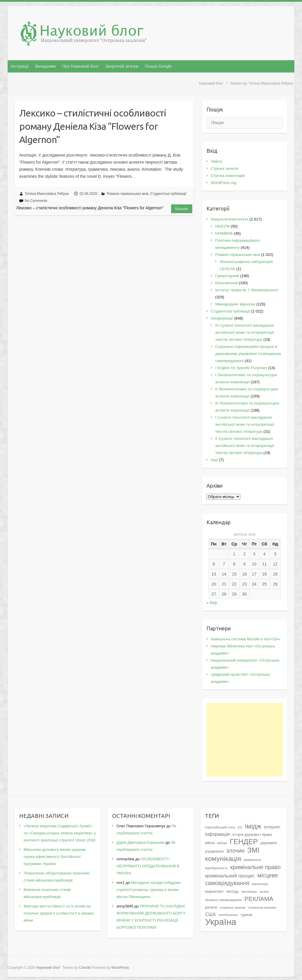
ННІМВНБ (224, 233)
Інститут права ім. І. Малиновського (247, 290)
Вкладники (45, 66)
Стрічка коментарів (228, 176)
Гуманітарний (227, 276)
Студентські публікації (168, 194)
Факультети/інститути (230, 219)
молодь (233, 892)
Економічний (226, 283)
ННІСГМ (223, 226)
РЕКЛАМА (259, 899)
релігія (211, 907)
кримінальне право (256, 867)
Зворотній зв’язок (122, 66)
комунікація (223, 859)
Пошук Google (158, 66)
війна (210, 843)
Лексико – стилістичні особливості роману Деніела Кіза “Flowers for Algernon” (93, 126)
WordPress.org (224, 183)
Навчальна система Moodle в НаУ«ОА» (246, 639)
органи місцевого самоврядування (237, 896)
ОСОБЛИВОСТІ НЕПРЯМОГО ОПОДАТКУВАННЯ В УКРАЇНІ (148, 866)
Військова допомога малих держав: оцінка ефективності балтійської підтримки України (55, 857)
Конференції (222, 318)
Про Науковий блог (81, 66)
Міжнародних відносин (235, 304)
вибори (222, 843)
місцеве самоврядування (241, 879)
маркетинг (214, 891)
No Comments (36, 201)
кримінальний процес (230, 876)
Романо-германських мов (127, 194)
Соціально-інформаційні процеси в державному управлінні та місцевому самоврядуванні (248, 354)
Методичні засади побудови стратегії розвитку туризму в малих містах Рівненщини (148, 890)
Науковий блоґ (211, 83)
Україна (221, 922)
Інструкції (20, 66)
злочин (235, 851)
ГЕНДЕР (244, 842)
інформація (217, 834)
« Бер (212, 603)
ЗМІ (253, 850)
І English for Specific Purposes (241, 368)
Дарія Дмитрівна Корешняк (140, 842)
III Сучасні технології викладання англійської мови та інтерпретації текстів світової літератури (245, 332)
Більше (182, 209)
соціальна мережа (262, 907)
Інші (214, 460)
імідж (253, 826)
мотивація (249, 892)
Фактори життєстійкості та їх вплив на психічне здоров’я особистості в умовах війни (59, 913)
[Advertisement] (245, 740)
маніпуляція (260, 884)
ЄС (240, 827)
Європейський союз (220, 827)
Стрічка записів (225, 168)
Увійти (216, 161)
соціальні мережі (233, 907)
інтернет (272, 827)
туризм (246, 915)
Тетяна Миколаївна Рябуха (47, 194)
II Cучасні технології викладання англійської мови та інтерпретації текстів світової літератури (245, 446)
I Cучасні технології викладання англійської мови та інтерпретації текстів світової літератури (245, 424)
